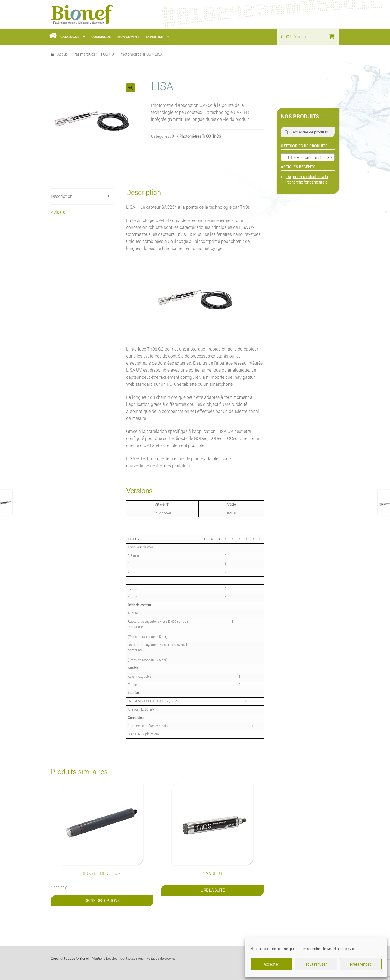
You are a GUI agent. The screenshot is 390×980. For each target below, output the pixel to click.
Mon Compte (128, 37)
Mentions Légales (105, 959)
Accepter (272, 964)
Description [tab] (62, 196)
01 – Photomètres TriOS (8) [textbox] (309, 158)
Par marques (84, 54)
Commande (101, 37)
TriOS (103, 54)
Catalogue (70, 37)
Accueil (63, 54)
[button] (131, 88)
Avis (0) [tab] (58, 212)
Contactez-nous (132, 959)
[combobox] (308, 157)
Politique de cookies (161, 959)
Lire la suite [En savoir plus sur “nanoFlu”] (212, 890)
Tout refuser (316, 964)
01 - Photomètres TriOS (131, 54)
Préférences (361, 964)
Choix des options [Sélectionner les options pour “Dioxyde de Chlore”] (102, 901)
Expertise (154, 37)
